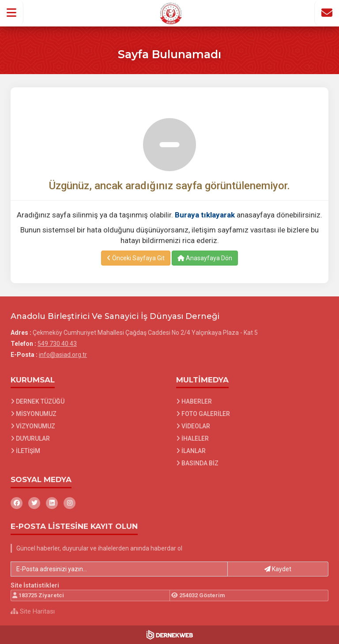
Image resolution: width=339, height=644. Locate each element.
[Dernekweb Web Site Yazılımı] (170, 635)
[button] (12, 13)
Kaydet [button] (278, 569)
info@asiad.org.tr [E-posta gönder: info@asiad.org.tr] (63, 355)
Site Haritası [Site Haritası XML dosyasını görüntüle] (33, 611)
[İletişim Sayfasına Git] (327, 13)
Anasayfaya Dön (205, 258)
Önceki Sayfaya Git (136, 258)
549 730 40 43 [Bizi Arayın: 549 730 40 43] (57, 344)
